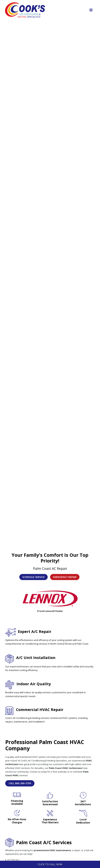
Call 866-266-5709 (20, 783)
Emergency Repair (65, 577)
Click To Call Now (50, 864)
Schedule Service (33, 577)
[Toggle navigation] (91, 10)
